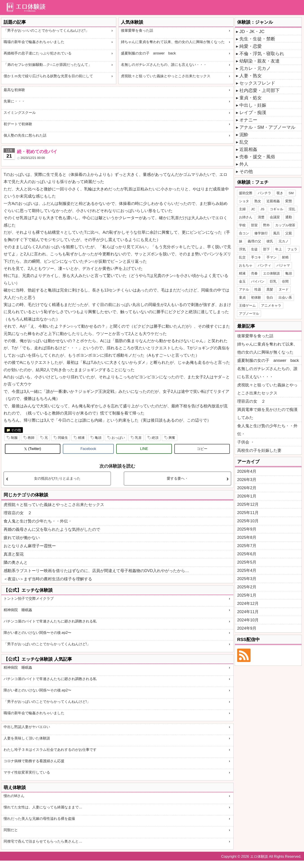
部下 (266, 249)
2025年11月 (248, 513)
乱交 (244, 142)
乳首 (138, 438)
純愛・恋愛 (251, 46)
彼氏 (270, 241)
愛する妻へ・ (177, 478)
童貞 (242, 297)
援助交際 (246, 193)
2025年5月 (247, 562)
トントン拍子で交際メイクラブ (29, 598)
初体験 (256, 297)
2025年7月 (247, 546)
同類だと (11, 830)
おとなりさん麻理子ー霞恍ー (30, 546)
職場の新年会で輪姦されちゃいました (34, 42)
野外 (266, 225)
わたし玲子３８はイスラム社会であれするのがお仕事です (50, 750)
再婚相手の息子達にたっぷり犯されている (38, 53)
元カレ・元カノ (255, 68)
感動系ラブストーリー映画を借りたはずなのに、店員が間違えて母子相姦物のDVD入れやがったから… (96, 571)
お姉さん (246, 217)
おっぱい (118, 438)
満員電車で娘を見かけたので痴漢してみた (267, 414)
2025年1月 (247, 595)
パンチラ (264, 193)
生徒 (254, 249)
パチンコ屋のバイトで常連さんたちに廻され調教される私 (50, 621)
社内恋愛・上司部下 (260, 90)
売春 (254, 273)
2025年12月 (248, 504)
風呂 (277, 233)
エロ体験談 (271, 273)
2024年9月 (247, 628)
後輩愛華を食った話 (137, 30)
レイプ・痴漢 (253, 112)
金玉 (242, 281)
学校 (242, 225)
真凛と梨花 (14, 554)
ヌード (284, 289)
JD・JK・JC (252, 31)
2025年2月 (247, 587)
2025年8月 (247, 537)
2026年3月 (247, 480)
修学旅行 (261, 233)
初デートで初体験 (18, 124)
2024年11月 (248, 612)
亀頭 (98, 438)
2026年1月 (247, 496)
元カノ (284, 241)
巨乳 (273, 281)
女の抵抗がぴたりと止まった (57, 478)
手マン (271, 257)
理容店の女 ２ (18, 513)
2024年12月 (248, 604)
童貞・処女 (251, 98)
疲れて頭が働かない (22, 538)
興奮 (172, 438)
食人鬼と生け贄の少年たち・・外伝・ (38, 521)
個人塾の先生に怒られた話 (25, 135)
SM (291, 193)
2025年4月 (247, 570)
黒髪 (270, 289)
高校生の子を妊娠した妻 (259, 450)
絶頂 (155, 438)
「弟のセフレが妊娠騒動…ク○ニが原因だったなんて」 (48, 65)
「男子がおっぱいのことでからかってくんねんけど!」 (47, 644)
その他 (16, 430)
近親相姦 (248, 149)
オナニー (248, 120)
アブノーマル (249, 313)
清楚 (261, 217)
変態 (289, 201)
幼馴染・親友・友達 (260, 61)
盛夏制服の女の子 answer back (148, 53)
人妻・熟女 (251, 76)
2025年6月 (247, 554)
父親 (289, 233)
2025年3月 (247, 579)
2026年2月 (247, 488)
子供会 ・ (246, 442)
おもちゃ (246, 265)
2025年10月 (248, 521)
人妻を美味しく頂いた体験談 (27, 738)
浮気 (242, 249)
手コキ (256, 257)
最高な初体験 (14, 90)
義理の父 (254, 241)
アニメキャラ (271, 305)
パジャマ (283, 265)
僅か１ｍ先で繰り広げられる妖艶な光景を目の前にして (48, 76)
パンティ (264, 265)
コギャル (277, 209)
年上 (279, 249)
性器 (258, 289)
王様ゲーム (247, 305)
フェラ (292, 249)
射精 (285, 257)
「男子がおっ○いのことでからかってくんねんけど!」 (46, 30)
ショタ (244, 201)
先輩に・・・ (14, 101)
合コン (244, 233)
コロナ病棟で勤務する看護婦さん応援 (34, 761)
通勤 (289, 217)
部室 (254, 225)
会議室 (275, 217)
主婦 (242, 209)
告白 (270, 297)
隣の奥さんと (16, 562)
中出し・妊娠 (253, 105)
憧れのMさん (14, 796)
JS (262, 209)
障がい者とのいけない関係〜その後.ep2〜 (37, 633)
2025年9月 (247, 529)
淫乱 (292, 209)
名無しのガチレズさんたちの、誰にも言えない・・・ (164, 65)
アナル (244, 289)
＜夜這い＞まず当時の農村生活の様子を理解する (48, 579)
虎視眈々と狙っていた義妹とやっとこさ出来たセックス (166, 76)
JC (253, 209)
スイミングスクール (20, 113)
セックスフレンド (257, 83)
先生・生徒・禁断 (257, 39)
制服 (14, 438)
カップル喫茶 (285, 225)
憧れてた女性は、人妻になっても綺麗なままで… (43, 807)
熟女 (258, 201)
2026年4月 (247, 471)
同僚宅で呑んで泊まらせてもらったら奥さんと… (43, 841)
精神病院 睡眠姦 (18, 610)
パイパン (258, 281)
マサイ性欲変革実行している (27, 772)
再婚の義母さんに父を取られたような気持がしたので (52, 529)
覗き (280, 193)
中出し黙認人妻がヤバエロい (27, 727)
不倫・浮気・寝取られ (262, 54)
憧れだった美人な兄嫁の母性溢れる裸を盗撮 (39, 819)
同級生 (63, 438)
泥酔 (244, 135)
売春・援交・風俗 (257, 157)
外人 (244, 164)
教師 (31, 438)
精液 (81, 438)
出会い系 (285, 297)
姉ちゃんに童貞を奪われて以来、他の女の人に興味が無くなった (173, 42)
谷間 (285, 281)
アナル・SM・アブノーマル (267, 127)
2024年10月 (248, 620)
